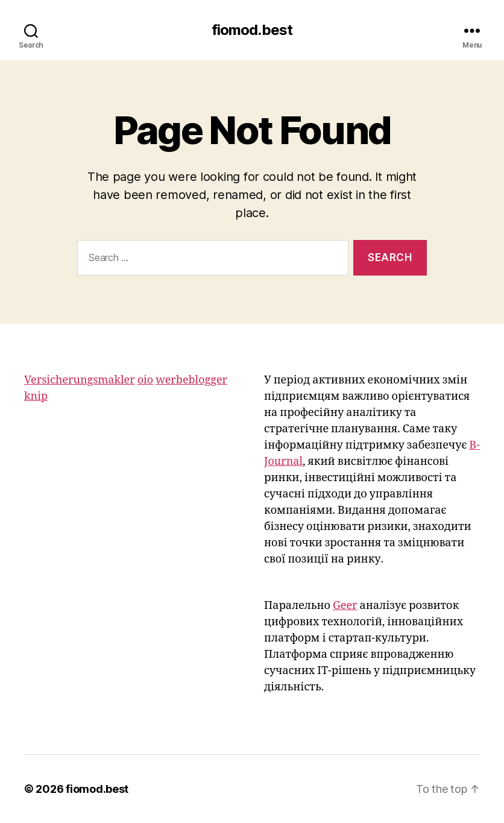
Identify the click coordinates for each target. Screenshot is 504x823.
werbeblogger (191, 380)
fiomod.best (252, 30)
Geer (345, 606)
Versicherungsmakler (80, 380)
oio (146, 380)
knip (36, 396)
